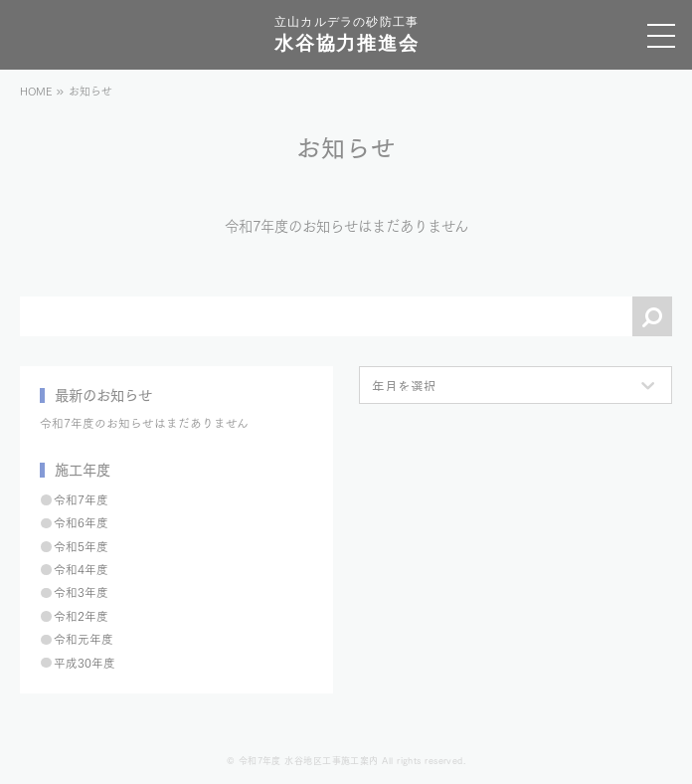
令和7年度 (81, 499)
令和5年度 (81, 546)
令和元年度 (84, 638)
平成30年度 (85, 662)
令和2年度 (81, 615)
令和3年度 (81, 591)
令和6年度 (81, 522)
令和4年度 (81, 569)
